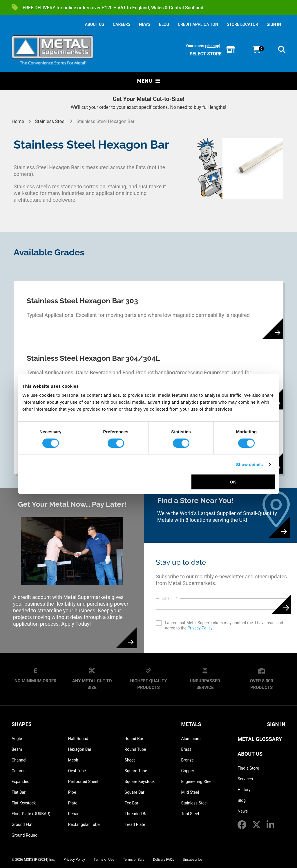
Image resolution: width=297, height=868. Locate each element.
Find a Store (248, 768)
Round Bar (134, 739)
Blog (242, 800)
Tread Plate (135, 824)
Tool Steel (190, 814)
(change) (213, 46)
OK (233, 482)
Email (170, 598)
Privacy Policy (200, 628)
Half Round (78, 739)
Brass (186, 749)
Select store (206, 54)
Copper (188, 771)
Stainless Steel (50, 121)
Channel (19, 760)
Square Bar (135, 792)
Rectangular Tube (84, 824)
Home (18, 121)
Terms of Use (104, 860)
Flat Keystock (24, 803)
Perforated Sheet (83, 782)
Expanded (20, 782)
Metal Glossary (260, 739)
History (244, 790)
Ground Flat (22, 824)
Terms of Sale (134, 860)
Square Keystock (140, 782)
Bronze (187, 760)
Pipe (72, 792)
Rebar (73, 814)
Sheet (130, 760)
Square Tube (136, 771)
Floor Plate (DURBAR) (31, 814)
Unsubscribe (192, 860)
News (243, 811)
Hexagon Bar (80, 749)
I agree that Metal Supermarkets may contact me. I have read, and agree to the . (224, 625)
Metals (191, 724)
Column (19, 771)
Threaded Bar (137, 814)
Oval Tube (77, 771)
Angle (17, 739)
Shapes (22, 724)
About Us (250, 754)
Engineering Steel (197, 782)
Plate (73, 803)
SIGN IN (274, 24)
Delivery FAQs (164, 860)
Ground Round (25, 835)
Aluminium (191, 739)
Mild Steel (190, 792)
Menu (148, 81)
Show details (250, 464)
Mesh (73, 760)
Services (245, 779)
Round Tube (135, 749)
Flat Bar (19, 792)
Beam (17, 749)
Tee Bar (132, 803)
